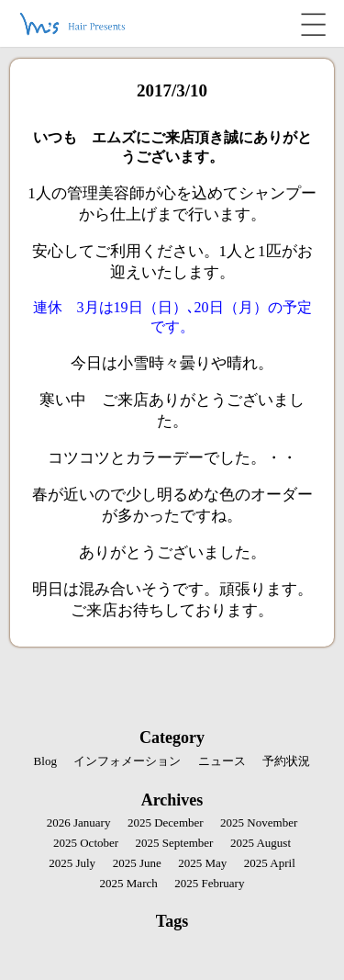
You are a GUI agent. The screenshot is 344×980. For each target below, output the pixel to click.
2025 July (72, 863)
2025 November (259, 822)
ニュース (222, 761)
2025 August (261, 843)
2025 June (137, 863)
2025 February (209, 883)
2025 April (270, 863)
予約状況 (286, 761)
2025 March (129, 883)
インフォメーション (127, 761)
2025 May (202, 863)
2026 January (79, 822)
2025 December (166, 822)
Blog (45, 761)
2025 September (175, 843)
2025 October (86, 843)
